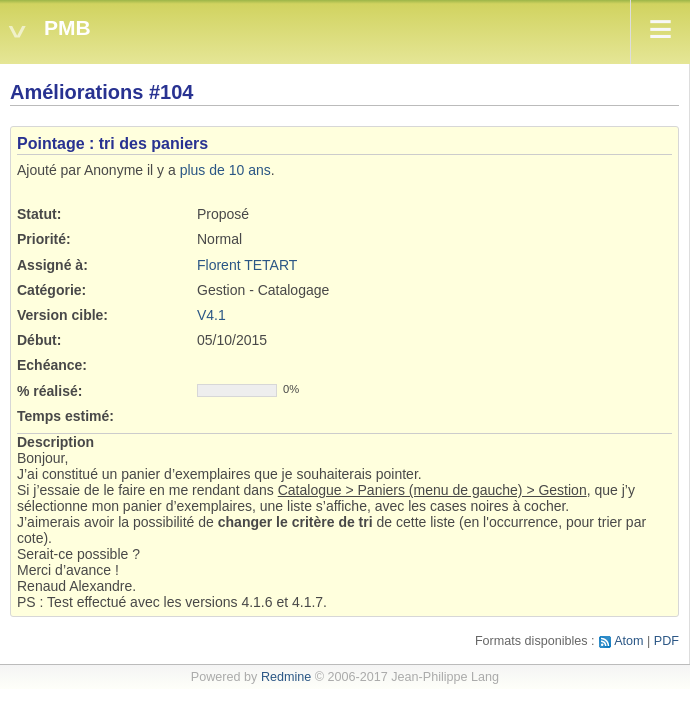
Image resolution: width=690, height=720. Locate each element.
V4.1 (211, 315)
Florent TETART (247, 265)
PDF (666, 641)
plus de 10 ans (225, 170)
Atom (628, 641)
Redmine (286, 677)
